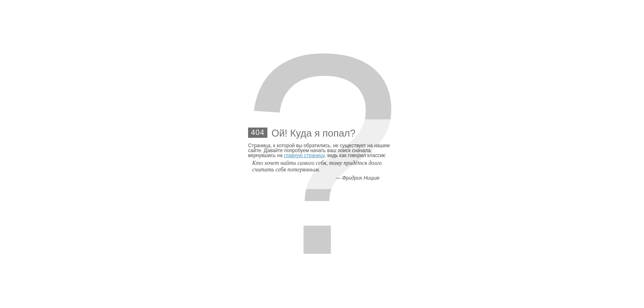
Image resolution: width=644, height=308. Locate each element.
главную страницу (304, 155)
